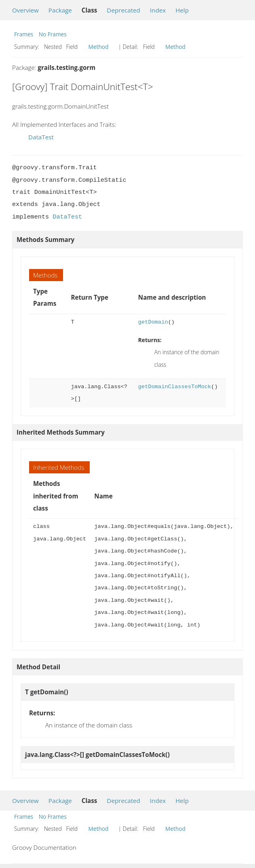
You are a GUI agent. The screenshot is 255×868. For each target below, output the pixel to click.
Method (99, 47)
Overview (25, 10)
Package (60, 10)
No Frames (53, 34)
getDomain (153, 322)
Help (182, 10)
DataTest (41, 137)
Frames (24, 34)
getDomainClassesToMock (175, 387)
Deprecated (123, 10)
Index (158, 10)
